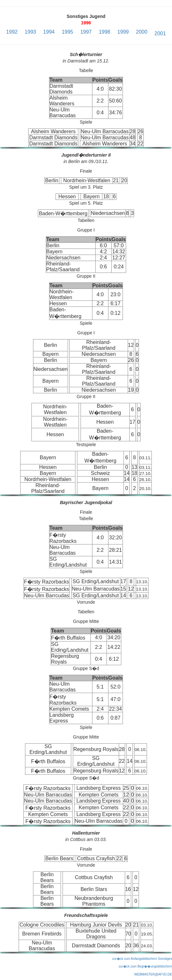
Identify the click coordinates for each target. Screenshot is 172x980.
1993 (30, 32)
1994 (49, 32)
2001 (160, 33)
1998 (105, 32)
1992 (12, 32)
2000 (142, 32)
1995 (67, 32)
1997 (86, 32)
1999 (123, 32)
